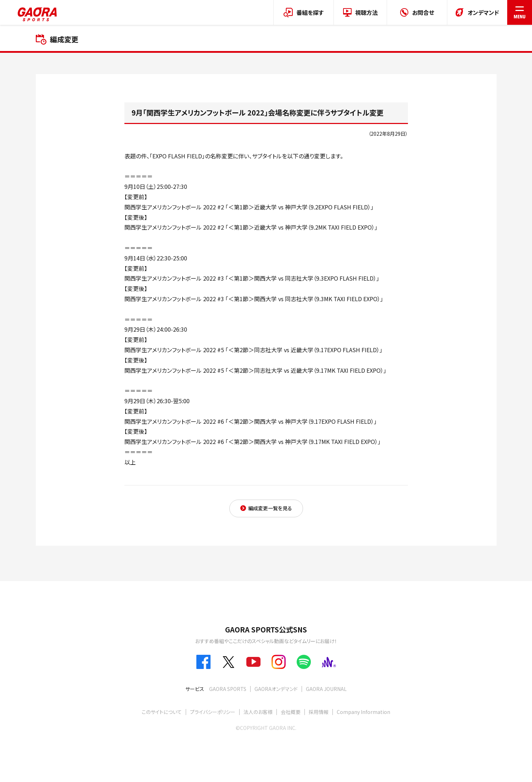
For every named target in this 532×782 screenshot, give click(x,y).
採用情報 (319, 712)
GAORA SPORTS (228, 689)
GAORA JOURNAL (326, 689)
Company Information (363, 712)
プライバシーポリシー (213, 712)
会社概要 (291, 712)
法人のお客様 (258, 712)
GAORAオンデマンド (276, 689)
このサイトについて (162, 712)
